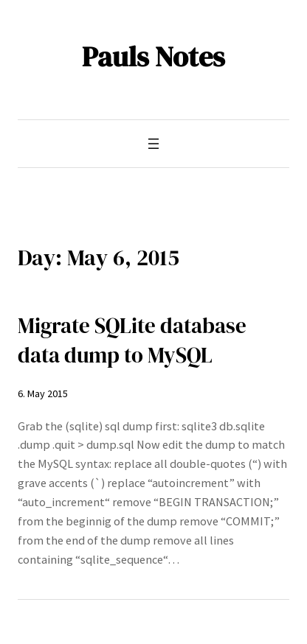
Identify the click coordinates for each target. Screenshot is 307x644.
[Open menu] (153, 144)
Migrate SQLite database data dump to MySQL (132, 340)
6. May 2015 (43, 393)
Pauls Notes (153, 56)
